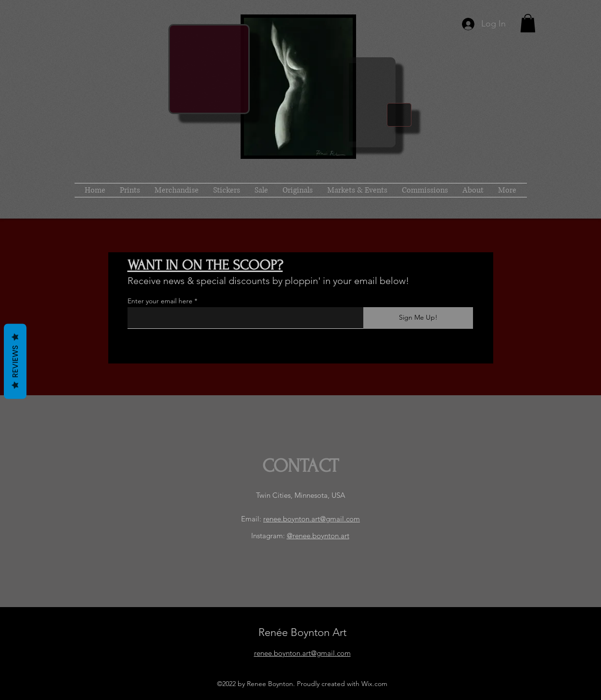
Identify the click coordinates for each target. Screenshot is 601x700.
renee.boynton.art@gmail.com (312, 519)
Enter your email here (160, 301)
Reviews (15, 362)
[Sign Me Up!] (418, 318)
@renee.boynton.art (318, 536)
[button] (528, 23)
